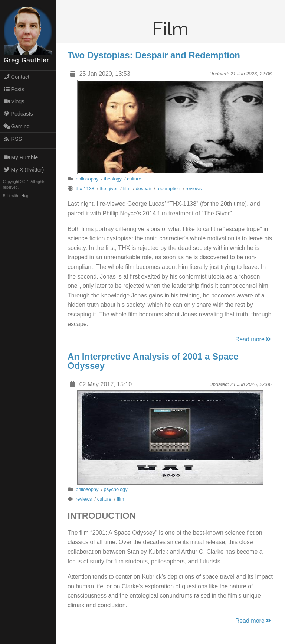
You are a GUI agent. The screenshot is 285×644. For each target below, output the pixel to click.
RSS (13, 139)
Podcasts (18, 114)
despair (144, 188)
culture (134, 179)
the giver (109, 188)
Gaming (17, 126)
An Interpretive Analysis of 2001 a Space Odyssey (153, 361)
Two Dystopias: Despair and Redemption (154, 55)
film (127, 188)
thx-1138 (85, 188)
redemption (168, 188)
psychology (116, 489)
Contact (16, 77)
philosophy (87, 179)
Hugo (26, 196)
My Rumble (21, 157)
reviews (194, 188)
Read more (254, 339)
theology (113, 179)
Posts (14, 89)
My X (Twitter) (24, 170)
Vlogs (14, 101)
